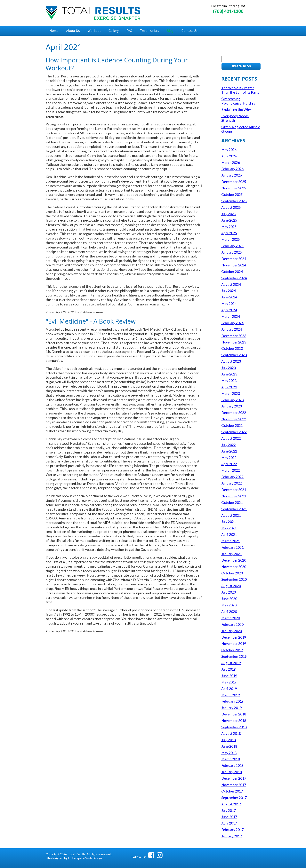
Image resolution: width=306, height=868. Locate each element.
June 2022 (229, 451)
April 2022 (229, 464)
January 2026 (232, 175)
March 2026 (231, 163)
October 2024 (232, 272)
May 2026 (229, 150)
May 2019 (229, 682)
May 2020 (229, 605)
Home (54, 31)
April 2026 (229, 156)
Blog (170, 31)
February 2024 (232, 323)
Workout (94, 31)
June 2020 (229, 599)
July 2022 (229, 445)
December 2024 (234, 259)
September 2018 (234, 727)
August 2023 (231, 361)
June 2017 (229, 817)
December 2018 (234, 714)
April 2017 (229, 823)
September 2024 (234, 278)
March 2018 (231, 759)
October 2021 (232, 503)
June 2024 (229, 297)
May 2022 (229, 458)
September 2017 (234, 798)
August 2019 (231, 663)
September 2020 (234, 579)
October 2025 (232, 195)
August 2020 (231, 586)
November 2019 (234, 644)
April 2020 (229, 612)
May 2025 (229, 227)
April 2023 (229, 387)
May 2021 (229, 528)
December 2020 (234, 560)
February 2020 (232, 624)
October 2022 (232, 426)
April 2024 (229, 310)
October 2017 (232, 791)
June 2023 (229, 374)
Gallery (114, 31)
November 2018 (234, 721)
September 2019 (234, 656)
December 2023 (234, 336)
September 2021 (234, 509)
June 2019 (229, 676)
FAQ (129, 31)
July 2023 (229, 368)
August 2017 (231, 804)
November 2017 (234, 785)
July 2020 (229, 592)
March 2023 (231, 394)
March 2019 (231, 695)
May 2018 (229, 753)
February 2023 (232, 400)
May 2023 (229, 381)
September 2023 (234, 355)
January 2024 (232, 329)
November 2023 (234, 342)
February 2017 (232, 830)
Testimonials (150, 31)
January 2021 (232, 554)
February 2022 (232, 477)
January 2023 (232, 406)
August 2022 (231, 438)
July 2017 (229, 811)
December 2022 (234, 413)
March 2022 (231, 470)
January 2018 (232, 772)
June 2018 (229, 746)
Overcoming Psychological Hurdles (238, 101)
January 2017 (232, 836)
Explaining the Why (236, 110)
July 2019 (229, 669)
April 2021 (229, 535)
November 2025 (234, 188)
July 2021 (229, 522)
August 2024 (231, 284)
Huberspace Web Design (85, 858)
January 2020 (232, 631)
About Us (73, 31)
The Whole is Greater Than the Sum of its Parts (240, 90)
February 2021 (232, 547)
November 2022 (234, 419)
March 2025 (231, 239)
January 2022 (232, 483)
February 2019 (232, 701)
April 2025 (229, 233)
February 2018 (232, 765)
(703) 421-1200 (228, 11)
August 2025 (231, 207)
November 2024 (234, 265)
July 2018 (229, 740)
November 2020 (234, 567)
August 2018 (231, 734)
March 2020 (231, 618)
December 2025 (234, 182)
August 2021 (231, 515)
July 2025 (229, 214)
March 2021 (231, 541)
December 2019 (234, 637)
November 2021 (234, 496)
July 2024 (229, 291)
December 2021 (234, 490)
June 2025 (229, 220)
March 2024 (231, 316)
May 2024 (229, 304)
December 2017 (234, 778)
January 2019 (232, 708)
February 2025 (232, 246)
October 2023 (232, 348)
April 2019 (229, 689)
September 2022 (234, 432)
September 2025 (234, 201)
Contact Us (189, 31)
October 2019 (232, 650)
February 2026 (232, 169)
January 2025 (232, 252)
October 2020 (232, 573)
